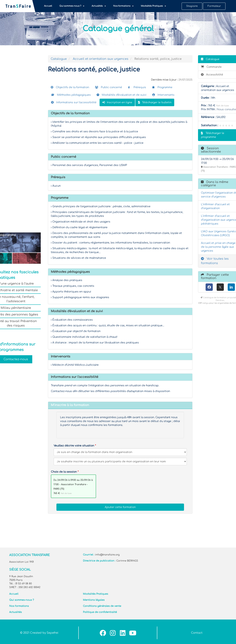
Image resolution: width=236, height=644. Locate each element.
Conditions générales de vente (102, 606)
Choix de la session (64, 472)
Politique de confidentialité (100, 612)
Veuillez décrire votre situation (74, 446)
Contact (197, 633)
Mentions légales (94, 600)
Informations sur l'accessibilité (74, 102)
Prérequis (137, 87)
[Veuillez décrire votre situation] (120, 462)
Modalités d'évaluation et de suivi (122, 95)
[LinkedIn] (231, 287)
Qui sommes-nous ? (72, 6)
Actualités (99, 6)
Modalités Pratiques (153, 6)
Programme (162, 87)
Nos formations (123, 6)
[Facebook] (209, 287)
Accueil (48, 6)
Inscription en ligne (117, 102)
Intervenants (163, 95)
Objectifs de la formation (70, 87)
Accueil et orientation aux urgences (101, 59)
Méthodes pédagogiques (71, 95)
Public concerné (109, 87)
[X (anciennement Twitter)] (220, 287)
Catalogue (59, 59)
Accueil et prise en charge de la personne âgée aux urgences (218, 247)
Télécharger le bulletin (155, 102)
